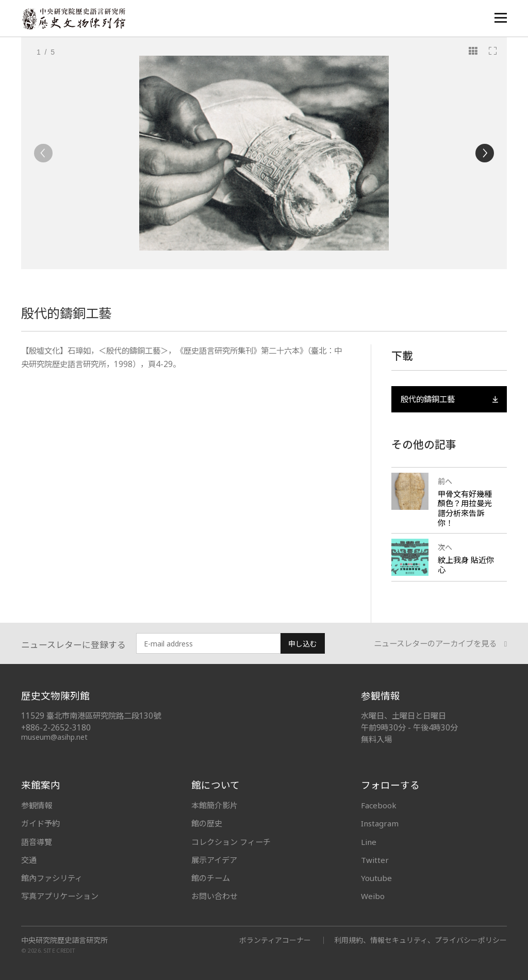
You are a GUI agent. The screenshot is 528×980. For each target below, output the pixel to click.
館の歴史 (207, 823)
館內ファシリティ (52, 878)
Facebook (379, 805)
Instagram (380, 823)
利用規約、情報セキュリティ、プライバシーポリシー (420, 940)
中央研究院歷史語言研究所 (64, 940)
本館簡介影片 (214, 805)
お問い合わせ (214, 896)
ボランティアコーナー (275, 940)
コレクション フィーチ (231, 842)
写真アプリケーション (60, 896)
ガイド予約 (40, 823)
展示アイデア (214, 860)
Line (369, 842)
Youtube (376, 878)
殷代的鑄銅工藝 (449, 399)
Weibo (373, 896)
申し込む (303, 644)
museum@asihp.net (54, 737)
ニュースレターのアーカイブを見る (440, 644)
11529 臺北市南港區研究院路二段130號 (91, 716)
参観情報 (37, 805)
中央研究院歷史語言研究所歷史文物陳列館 (73, 19)
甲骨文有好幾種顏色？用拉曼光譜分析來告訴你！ (465, 509)
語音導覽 (37, 842)
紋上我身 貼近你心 (466, 565)
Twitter (375, 860)
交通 (29, 860)
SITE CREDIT (60, 951)
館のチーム (211, 878)
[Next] (485, 153)
